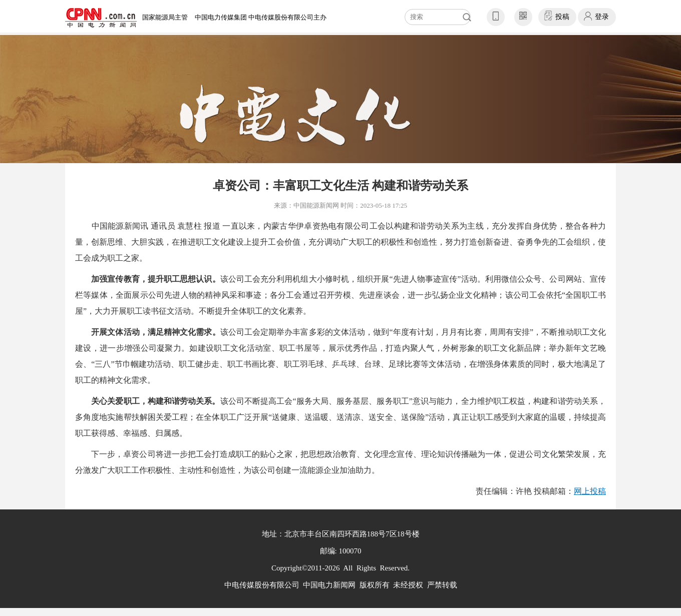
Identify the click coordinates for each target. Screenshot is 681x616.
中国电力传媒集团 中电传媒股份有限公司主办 (261, 17)
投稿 (562, 17)
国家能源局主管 (165, 17)
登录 (602, 17)
